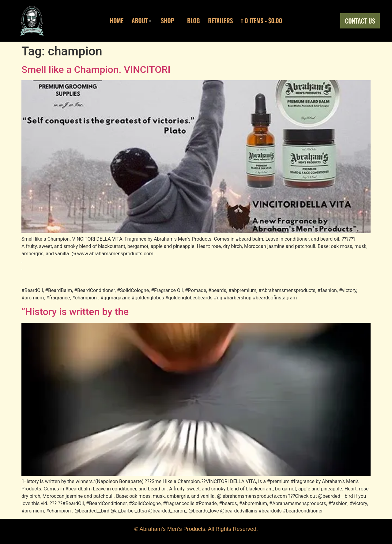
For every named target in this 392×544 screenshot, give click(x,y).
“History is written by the (75, 312)
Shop (168, 21)
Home (112, 21)
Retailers (222, 21)
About (138, 21)
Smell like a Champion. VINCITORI (96, 69)
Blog (194, 21)
